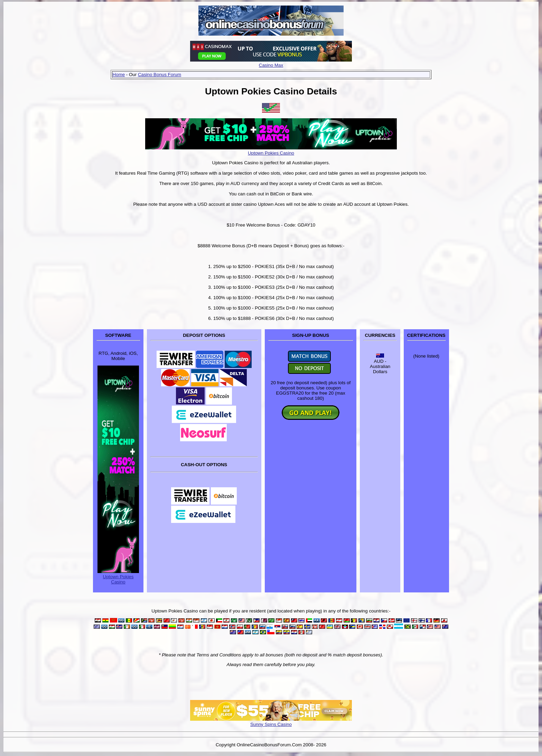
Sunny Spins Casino (271, 724)
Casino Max (271, 65)
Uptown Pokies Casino (271, 153)
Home (119, 75)
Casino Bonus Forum (160, 75)
